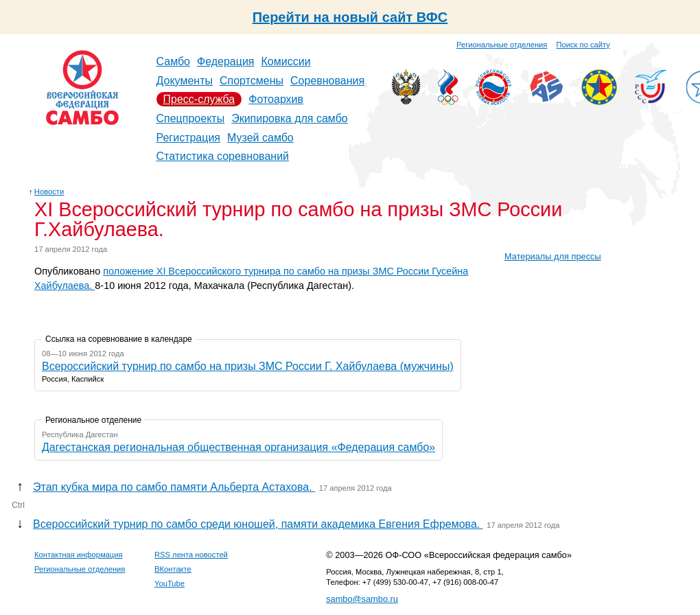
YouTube (170, 583)
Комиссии (286, 61)
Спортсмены (252, 81)
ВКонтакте (173, 569)
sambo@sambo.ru (362, 599)
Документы (185, 81)
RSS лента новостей (191, 555)
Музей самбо (260, 138)
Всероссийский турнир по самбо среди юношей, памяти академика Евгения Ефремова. (258, 524)
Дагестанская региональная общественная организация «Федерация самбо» (238, 447)
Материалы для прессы (553, 256)
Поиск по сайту (583, 45)
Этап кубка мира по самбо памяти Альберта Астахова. (174, 487)
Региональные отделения (502, 45)
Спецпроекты (191, 118)
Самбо (174, 61)
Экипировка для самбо (290, 118)
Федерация (226, 61)
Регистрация (189, 138)
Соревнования (327, 81)
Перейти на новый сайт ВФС (350, 17)
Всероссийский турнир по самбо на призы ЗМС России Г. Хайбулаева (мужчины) (248, 366)
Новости (49, 192)
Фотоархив (276, 99)
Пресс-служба (199, 99)
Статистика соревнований (223, 156)
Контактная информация (79, 555)
